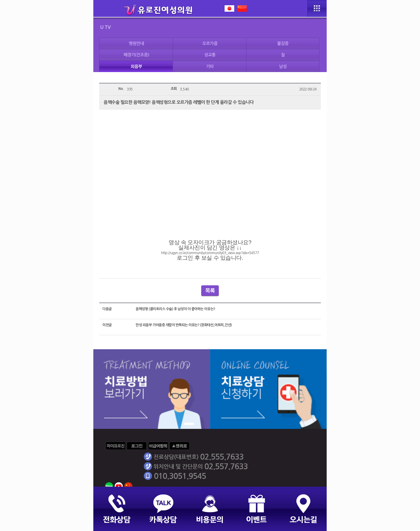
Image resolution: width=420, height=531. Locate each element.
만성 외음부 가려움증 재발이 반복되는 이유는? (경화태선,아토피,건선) (184, 325)
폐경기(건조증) (136, 55)
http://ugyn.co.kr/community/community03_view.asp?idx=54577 (210, 253)
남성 (283, 67)
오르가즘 (210, 43)
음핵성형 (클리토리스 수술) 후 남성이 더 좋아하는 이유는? (175, 309)
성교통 (210, 55)
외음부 (136, 67)
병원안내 (136, 43)
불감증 (283, 43)
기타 (210, 67)
